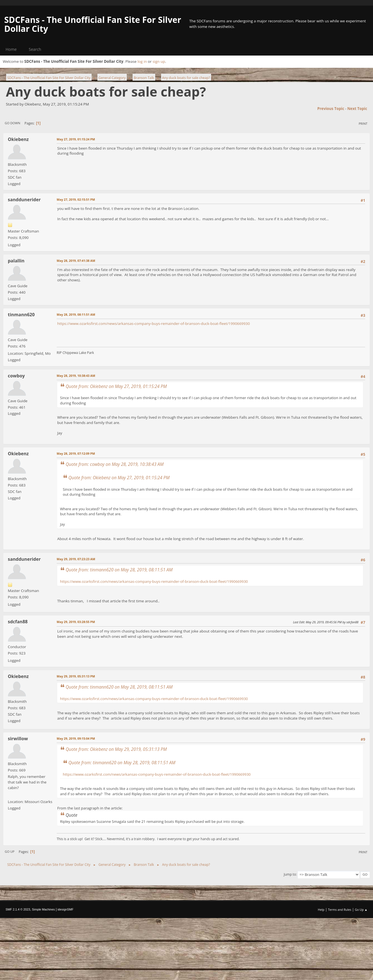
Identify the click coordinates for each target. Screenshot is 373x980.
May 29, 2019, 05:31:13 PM (76, 676)
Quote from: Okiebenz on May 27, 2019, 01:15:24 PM (116, 386)
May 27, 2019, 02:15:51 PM (76, 199)
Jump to (290, 874)
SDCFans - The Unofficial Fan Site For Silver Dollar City (93, 24)
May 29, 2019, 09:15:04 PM (76, 738)
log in (142, 61)
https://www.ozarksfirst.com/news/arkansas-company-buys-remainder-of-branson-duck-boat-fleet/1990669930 (154, 324)
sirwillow (18, 739)
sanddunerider (24, 200)
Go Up (10, 851)
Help (321, 910)
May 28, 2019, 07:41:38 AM (76, 261)
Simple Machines (43, 909)
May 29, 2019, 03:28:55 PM (76, 622)
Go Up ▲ (361, 910)
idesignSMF (65, 909)
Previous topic (331, 109)
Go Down (12, 123)
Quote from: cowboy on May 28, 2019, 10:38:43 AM (115, 464)
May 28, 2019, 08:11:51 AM (76, 314)
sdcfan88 (18, 622)
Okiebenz (18, 139)
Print (363, 124)
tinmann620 (21, 315)
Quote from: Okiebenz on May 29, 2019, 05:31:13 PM (116, 749)
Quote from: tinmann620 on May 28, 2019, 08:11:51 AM (119, 570)
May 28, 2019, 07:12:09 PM (76, 453)
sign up (159, 61)
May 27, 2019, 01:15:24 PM (76, 139)
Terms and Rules (340, 910)
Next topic (357, 109)
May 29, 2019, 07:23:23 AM (76, 559)
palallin (16, 261)
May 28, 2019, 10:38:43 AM (76, 376)
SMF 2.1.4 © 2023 (18, 909)
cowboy (16, 376)
